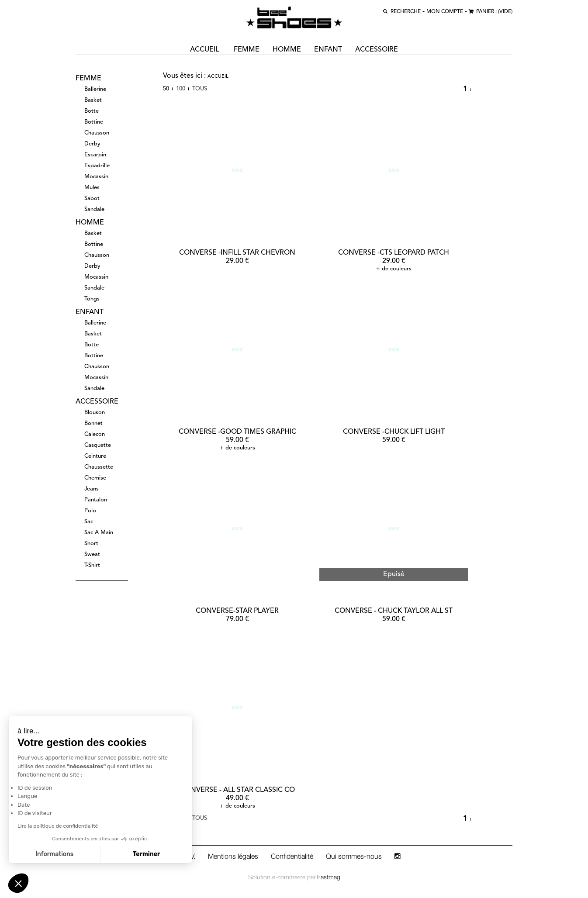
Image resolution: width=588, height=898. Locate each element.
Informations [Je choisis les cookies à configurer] (54, 854)
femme (247, 50)
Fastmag (329, 877)
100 (181, 89)
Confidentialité (292, 856)
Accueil (218, 77)
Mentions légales (233, 856)
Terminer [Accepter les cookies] (145, 854)
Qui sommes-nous (354, 856)
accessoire (377, 50)
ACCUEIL (204, 50)
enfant (328, 50)
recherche (406, 12)
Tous (200, 89)
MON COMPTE (445, 12)
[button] (18, 883)
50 (166, 89)
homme (287, 50)
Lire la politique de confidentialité (57, 826)
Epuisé (394, 574)
